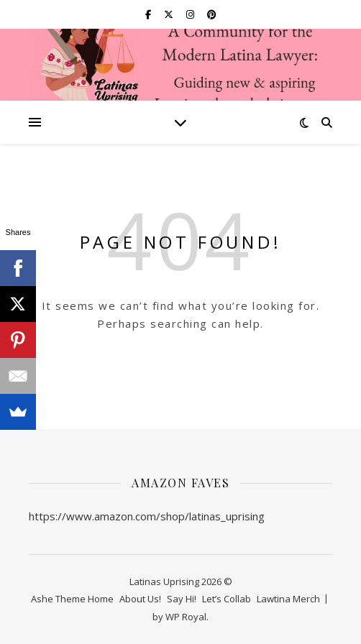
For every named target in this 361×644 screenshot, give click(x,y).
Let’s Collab (227, 599)
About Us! (140, 599)
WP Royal (186, 617)
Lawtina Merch (288, 599)
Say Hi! (182, 599)
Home (101, 599)
